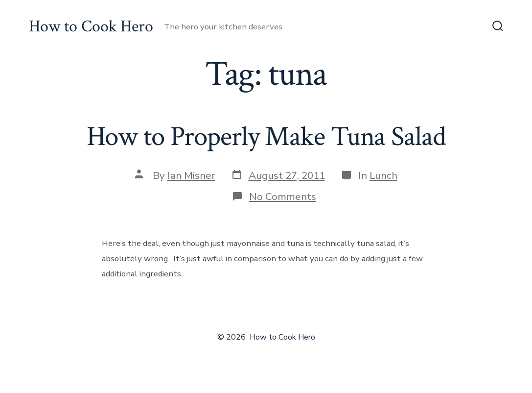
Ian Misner (191, 175)
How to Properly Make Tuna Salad (266, 137)
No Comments (283, 196)
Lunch (383, 175)
